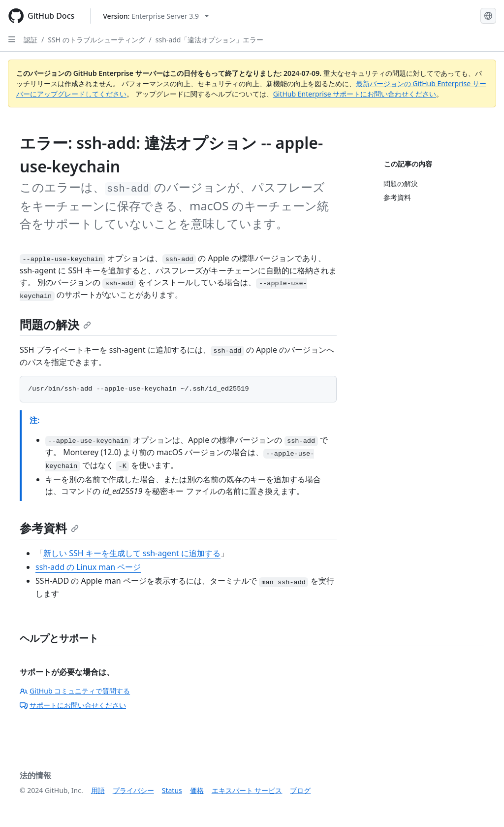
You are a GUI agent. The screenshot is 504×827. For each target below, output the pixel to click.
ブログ (300, 790)
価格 (197, 790)
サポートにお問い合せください (73, 705)
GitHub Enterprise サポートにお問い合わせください (355, 94)
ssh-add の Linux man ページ (88, 567)
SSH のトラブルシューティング (96, 40)
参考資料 (49, 528)
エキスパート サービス (247, 790)
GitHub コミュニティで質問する (75, 691)
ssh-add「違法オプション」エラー (210, 40)
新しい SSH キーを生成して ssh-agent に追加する (132, 553)
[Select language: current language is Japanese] (488, 16)
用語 (98, 790)
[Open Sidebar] (12, 39)
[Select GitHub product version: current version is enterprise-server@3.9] (156, 16)
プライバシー (133, 790)
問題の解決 (55, 324)
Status (172, 790)
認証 (31, 40)
